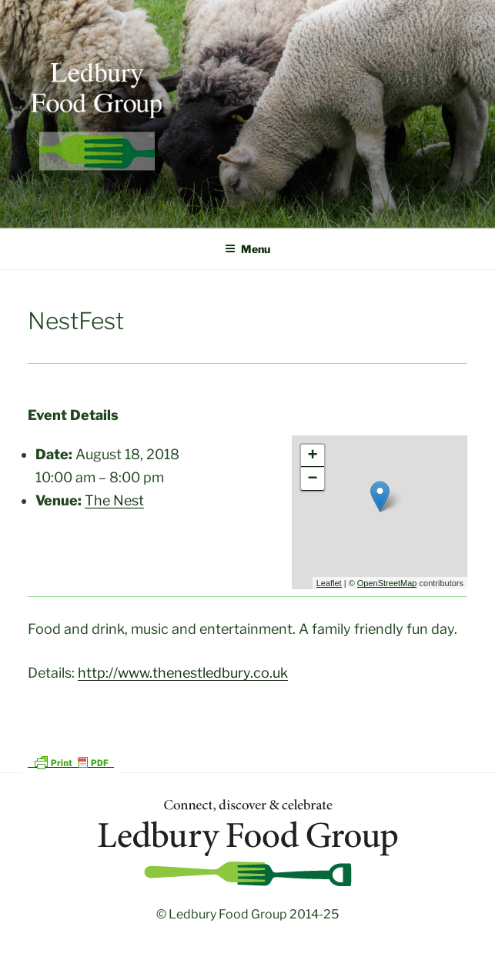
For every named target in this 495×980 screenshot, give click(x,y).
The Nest (114, 500)
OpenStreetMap (387, 583)
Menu (247, 249)
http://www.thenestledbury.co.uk (183, 673)
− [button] (313, 479)
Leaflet (329, 583)
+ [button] (313, 456)
